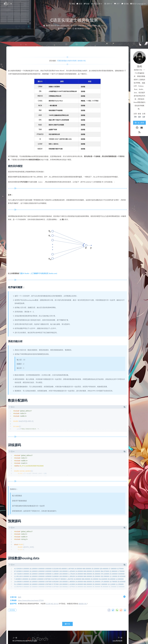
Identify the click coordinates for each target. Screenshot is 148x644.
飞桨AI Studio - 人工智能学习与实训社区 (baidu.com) (41, 289)
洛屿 (23, 620)
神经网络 (15, 633)
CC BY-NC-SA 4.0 (55, 626)
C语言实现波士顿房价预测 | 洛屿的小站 (61, 67)
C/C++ (103, 30)
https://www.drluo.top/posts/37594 (34, 623)
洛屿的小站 (86, 626)
